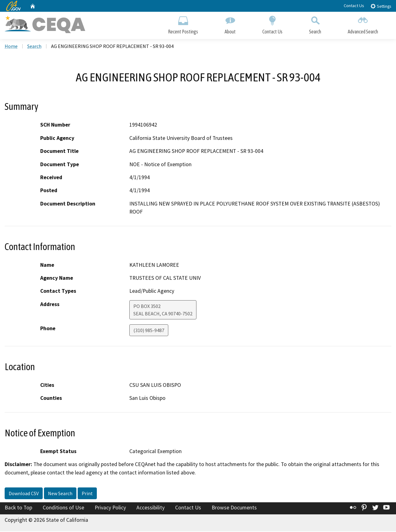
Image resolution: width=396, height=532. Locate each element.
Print (87, 494)
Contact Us (354, 6)
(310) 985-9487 (149, 331)
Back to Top (18, 508)
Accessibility (151, 508)
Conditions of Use (63, 508)
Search (315, 24)
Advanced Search (363, 24)
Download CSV (24, 494)
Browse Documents (234, 508)
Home (11, 47)
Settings (381, 6)
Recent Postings (183, 24)
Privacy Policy (110, 508)
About (230, 24)
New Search (60, 494)
